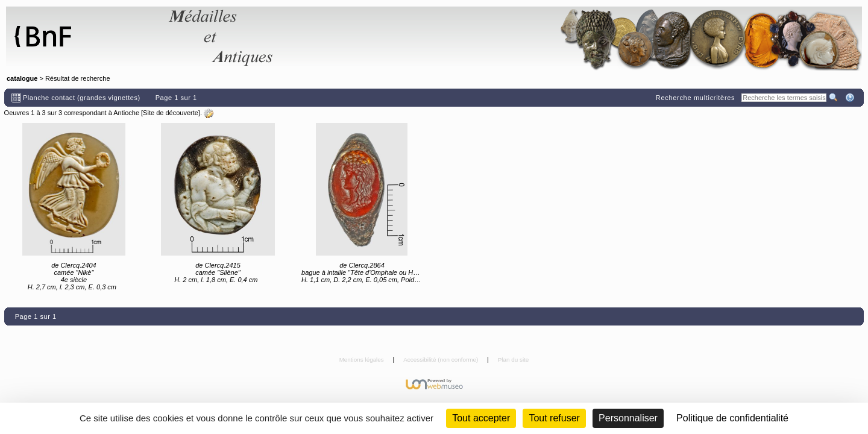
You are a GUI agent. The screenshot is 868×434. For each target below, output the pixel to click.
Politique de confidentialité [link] (732, 418)
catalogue (22, 78)
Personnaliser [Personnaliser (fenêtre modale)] (628, 418)
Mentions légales (363, 360)
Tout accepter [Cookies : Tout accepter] (481, 418)
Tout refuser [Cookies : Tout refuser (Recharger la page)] (554, 418)
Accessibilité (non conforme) (442, 360)
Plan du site (514, 360)
